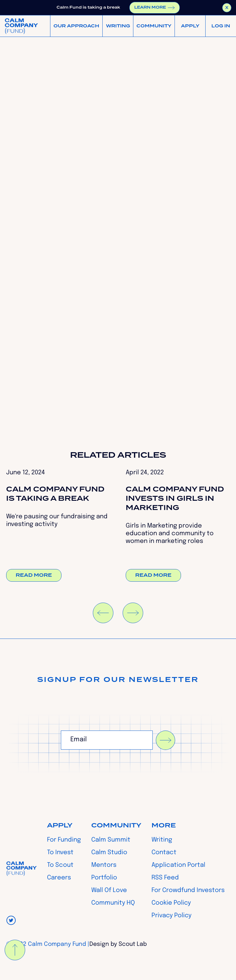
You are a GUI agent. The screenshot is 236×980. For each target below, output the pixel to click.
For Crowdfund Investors (188, 890)
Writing (162, 840)
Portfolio (104, 878)
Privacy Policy (171, 916)
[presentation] (108, 765)
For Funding (64, 840)
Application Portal (178, 865)
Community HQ (113, 903)
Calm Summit (111, 840)
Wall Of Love (109, 890)
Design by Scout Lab (118, 944)
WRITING (118, 26)
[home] (21, 26)
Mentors (104, 865)
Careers (59, 878)
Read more (34, 575)
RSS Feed (165, 878)
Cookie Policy (171, 903)
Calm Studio (109, 853)
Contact (164, 853)
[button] (76, 26)
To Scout (60, 865)
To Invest (60, 853)
